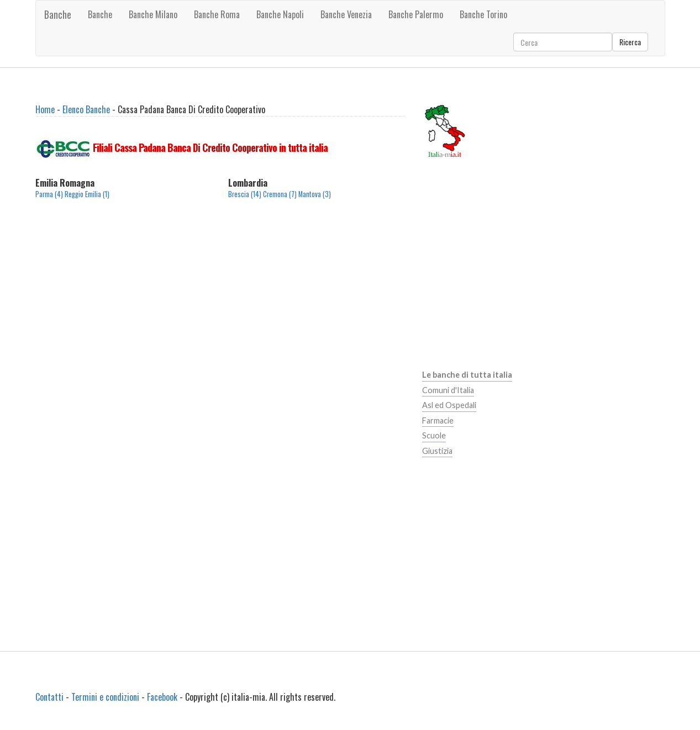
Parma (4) (49, 194)
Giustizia (437, 451)
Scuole (434, 435)
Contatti (49, 697)
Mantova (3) (315, 194)
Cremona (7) (280, 194)
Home (45, 109)
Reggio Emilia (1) (87, 194)
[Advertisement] (220, 302)
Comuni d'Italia (448, 390)
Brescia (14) (245, 194)
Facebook (162, 697)
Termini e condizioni (105, 697)
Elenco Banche (86, 109)
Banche (58, 14)
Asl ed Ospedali (449, 405)
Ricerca (630, 42)
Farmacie (438, 420)
